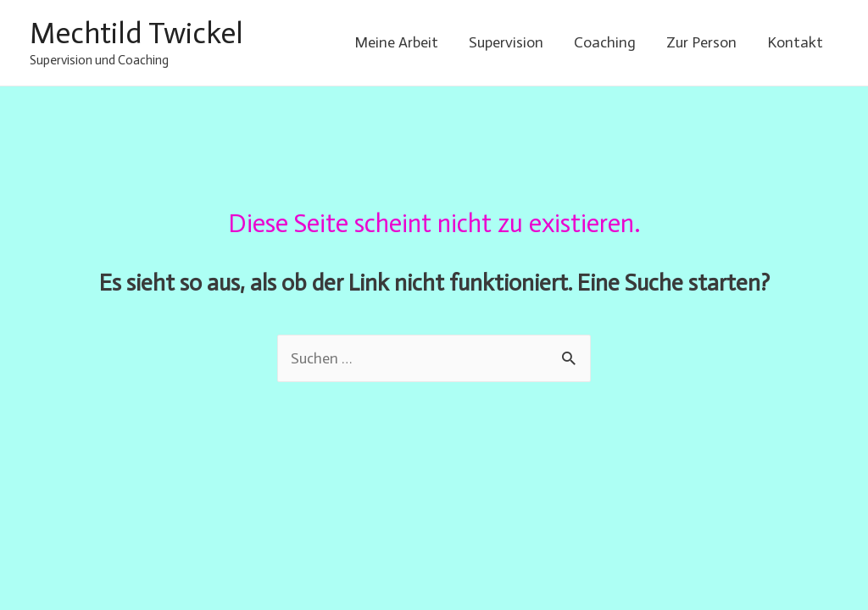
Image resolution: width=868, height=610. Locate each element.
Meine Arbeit (396, 42)
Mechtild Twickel (136, 33)
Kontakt (795, 42)
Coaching (605, 42)
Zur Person (701, 42)
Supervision (506, 42)
